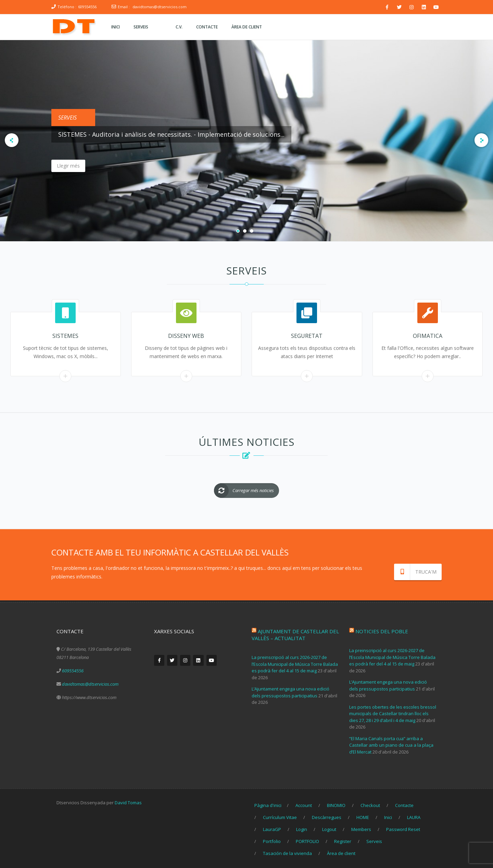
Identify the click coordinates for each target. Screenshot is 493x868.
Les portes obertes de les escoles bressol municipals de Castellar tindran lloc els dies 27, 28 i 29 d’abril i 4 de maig (393, 711)
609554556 (87, 7)
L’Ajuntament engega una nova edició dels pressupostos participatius (290, 690)
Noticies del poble (382, 629)
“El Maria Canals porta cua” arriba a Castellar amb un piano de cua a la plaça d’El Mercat (391, 743)
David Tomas (128, 800)
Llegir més (106, 166)
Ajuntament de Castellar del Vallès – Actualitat (295, 632)
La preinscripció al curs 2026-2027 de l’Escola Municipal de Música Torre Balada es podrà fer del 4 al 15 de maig (295, 662)
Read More (66, 376)
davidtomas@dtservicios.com (160, 7)
